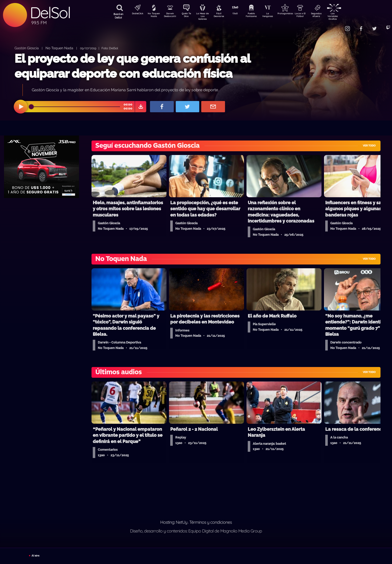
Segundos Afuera (328, 16)
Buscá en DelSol (118, 16)
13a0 (241, 14)
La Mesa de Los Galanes (206, 16)
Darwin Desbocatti (171, 16)
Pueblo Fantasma (258, 16)
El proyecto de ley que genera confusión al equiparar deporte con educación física (132, 66)
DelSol (50, 13)
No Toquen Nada (153, 16)
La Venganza (276, 16)
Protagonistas (293, 14)
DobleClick (136, 14)
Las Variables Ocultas (346, 16)
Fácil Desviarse (223, 16)
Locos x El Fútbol (311, 16)
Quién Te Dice (188, 16)
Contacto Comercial (336, 26)
